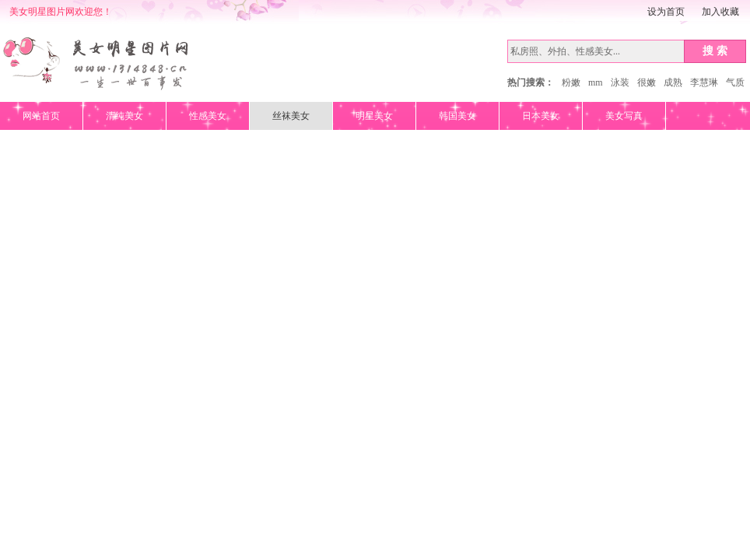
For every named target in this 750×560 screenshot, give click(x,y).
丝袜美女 (291, 116)
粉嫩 (571, 82)
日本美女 (541, 116)
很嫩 (647, 82)
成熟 (673, 82)
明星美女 (374, 116)
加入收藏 (720, 12)
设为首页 (666, 12)
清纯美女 (124, 116)
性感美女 (208, 116)
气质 (735, 82)
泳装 (620, 82)
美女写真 (624, 116)
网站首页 (41, 116)
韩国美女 (457, 116)
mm (596, 82)
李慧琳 (704, 82)
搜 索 (715, 51)
